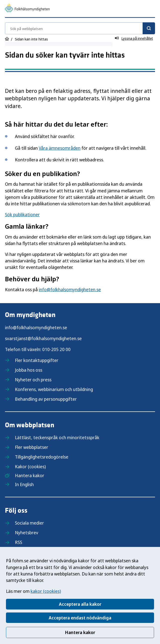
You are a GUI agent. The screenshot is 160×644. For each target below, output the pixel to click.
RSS (19, 542)
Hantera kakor (80, 632)
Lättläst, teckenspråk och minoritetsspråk (57, 437)
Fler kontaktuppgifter (37, 360)
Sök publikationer (22, 215)
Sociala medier (29, 523)
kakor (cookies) (46, 591)
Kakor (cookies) (30, 466)
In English (24, 484)
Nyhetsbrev (27, 533)
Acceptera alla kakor (80, 604)
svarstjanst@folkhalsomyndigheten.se (43, 338)
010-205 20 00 (56, 349)
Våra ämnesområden (60, 148)
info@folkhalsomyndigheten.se (70, 289)
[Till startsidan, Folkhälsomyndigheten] (27, 8)
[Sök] (149, 28)
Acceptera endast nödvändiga (80, 618)
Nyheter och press (33, 380)
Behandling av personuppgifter (46, 399)
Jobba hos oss (29, 370)
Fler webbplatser (32, 447)
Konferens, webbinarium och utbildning (54, 389)
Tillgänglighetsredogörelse (42, 457)
